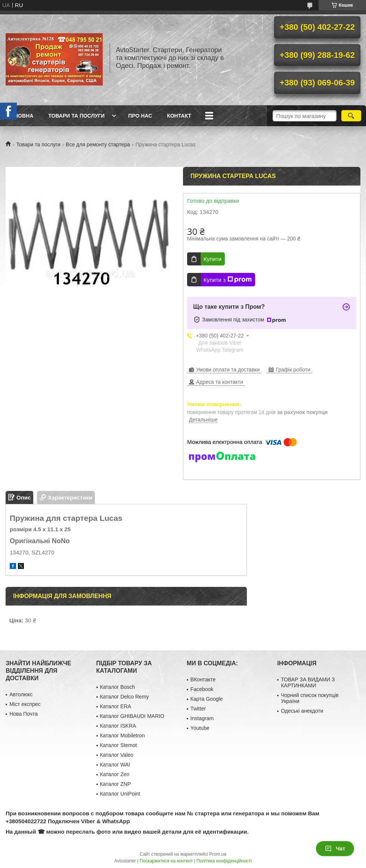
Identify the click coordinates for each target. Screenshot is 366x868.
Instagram (202, 718)
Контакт (179, 116)
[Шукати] (351, 116)
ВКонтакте (203, 679)
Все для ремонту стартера (98, 144)
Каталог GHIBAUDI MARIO (132, 716)
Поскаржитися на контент (166, 861)
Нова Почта (24, 714)
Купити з (228, 280)
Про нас (140, 116)
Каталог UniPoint (120, 794)
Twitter (198, 709)
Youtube (200, 728)
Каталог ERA (116, 706)
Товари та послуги (76, 116)
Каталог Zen (115, 774)
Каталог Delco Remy (125, 697)
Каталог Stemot (119, 745)
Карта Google (207, 699)
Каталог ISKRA (118, 726)
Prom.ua (218, 854)
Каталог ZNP (116, 784)
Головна (20, 116)
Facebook (202, 689)
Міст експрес (25, 704)
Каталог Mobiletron (122, 735)
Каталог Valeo (117, 755)
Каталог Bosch (118, 687)
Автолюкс (21, 694)
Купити (213, 259)
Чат (335, 849)
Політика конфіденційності (224, 861)
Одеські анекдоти (302, 711)
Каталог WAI (115, 765)
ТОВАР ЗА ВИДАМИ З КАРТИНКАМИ (308, 682)
